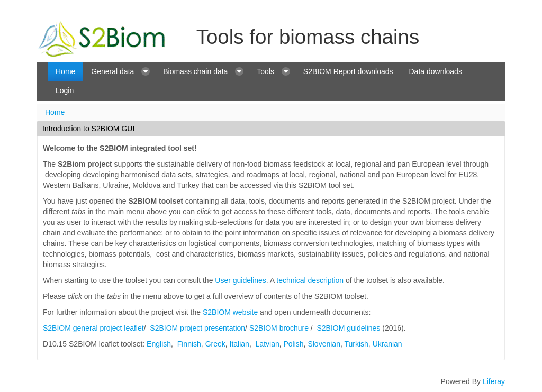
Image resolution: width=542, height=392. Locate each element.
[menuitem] (65, 72)
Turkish (356, 344)
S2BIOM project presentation (197, 328)
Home (55, 112)
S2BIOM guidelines (349, 328)
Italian (240, 344)
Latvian (268, 344)
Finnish (189, 344)
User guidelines (241, 280)
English (159, 344)
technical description (310, 280)
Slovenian (324, 344)
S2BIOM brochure (279, 328)
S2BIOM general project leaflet (93, 328)
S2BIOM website (230, 312)
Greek (215, 344)
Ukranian (387, 344)
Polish (294, 344)
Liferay (494, 381)
